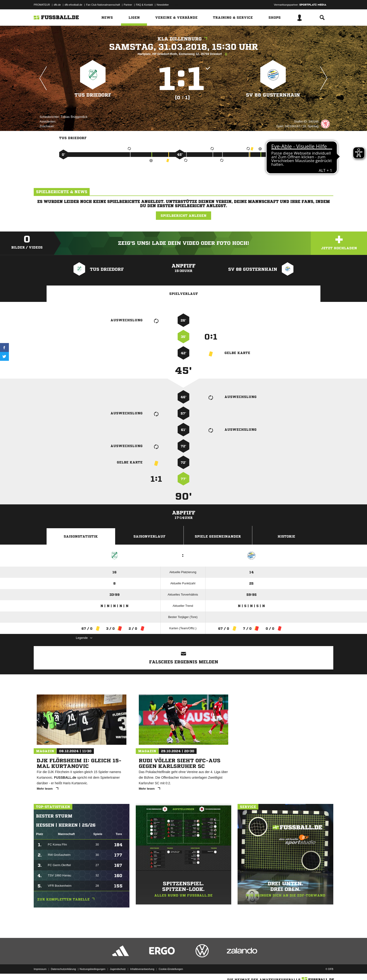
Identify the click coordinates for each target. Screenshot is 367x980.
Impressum (40, 969)
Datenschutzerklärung (63, 969)
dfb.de (57, 5)
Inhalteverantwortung (142, 969)
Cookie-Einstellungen (171, 969)
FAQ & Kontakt (145, 5)
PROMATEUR (42, 5)
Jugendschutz (118, 969)
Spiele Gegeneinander (218, 536)
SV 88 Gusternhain (273, 95)
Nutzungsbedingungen (92, 969)
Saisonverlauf (149, 536)
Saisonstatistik (81, 536)
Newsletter (163, 5)
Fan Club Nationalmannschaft (103, 5)
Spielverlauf (184, 294)
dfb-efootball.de (73, 5)
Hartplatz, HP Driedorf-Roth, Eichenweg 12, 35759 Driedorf (183, 54)
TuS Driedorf (93, 95)
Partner (128, 5)
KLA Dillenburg (183, 39)
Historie (286, 536)
